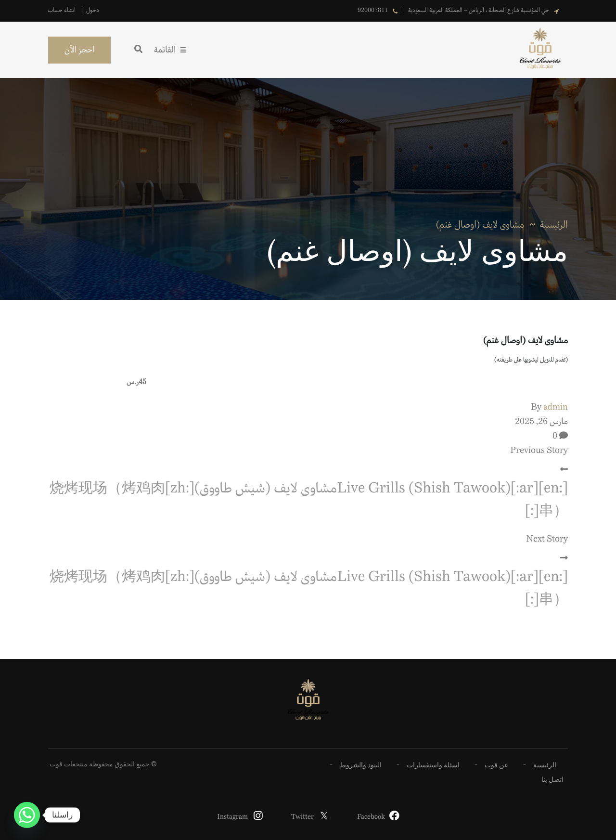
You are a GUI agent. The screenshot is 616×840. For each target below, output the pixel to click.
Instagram (232, 817)
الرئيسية (554, 225)
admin (556, 407)
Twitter (302, 817)
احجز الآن (79, 50)
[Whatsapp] (27, 815)
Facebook (371, 817)
